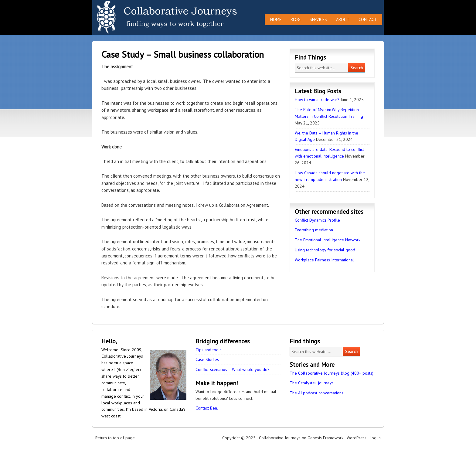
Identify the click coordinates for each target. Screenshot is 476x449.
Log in (375, 438)
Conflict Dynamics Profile (317, 220)
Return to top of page (115, 438)
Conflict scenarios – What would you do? (233, 369)
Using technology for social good (325, 250)
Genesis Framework (325, 438)
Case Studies (207, 359)
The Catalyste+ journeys (312, 383)
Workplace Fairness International (324, 260)
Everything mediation (314, 230)
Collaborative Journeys (145, 17)
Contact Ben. (207, 408)
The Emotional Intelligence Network (328, 240)
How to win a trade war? (317, 100)
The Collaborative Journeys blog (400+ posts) (331, 373)
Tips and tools (209, 350)
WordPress (357, 438)
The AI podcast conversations (316, 393)
